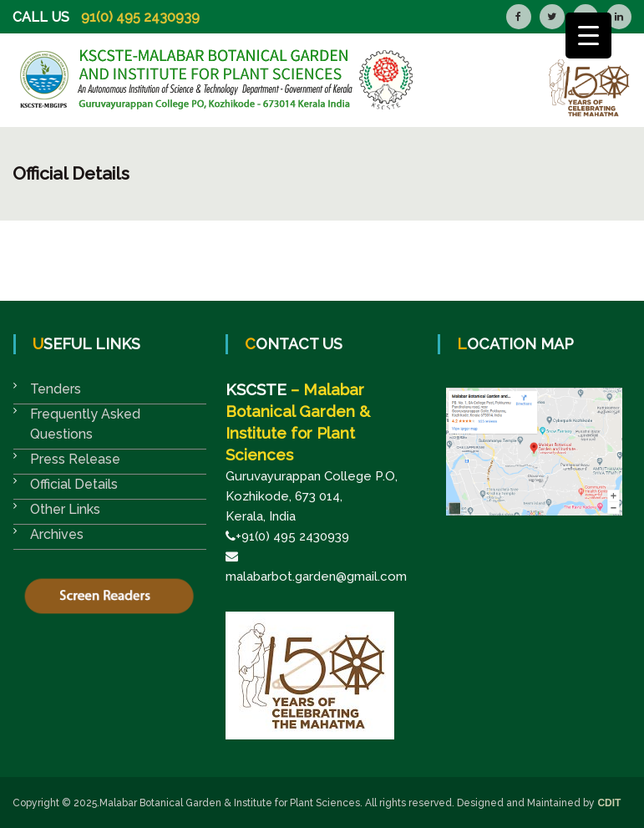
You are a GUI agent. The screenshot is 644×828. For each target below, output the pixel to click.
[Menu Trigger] (588, 36)
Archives (57, 534)
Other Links (65, 509)
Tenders (56, 389)
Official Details (74, 484)
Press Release (75, 459)
